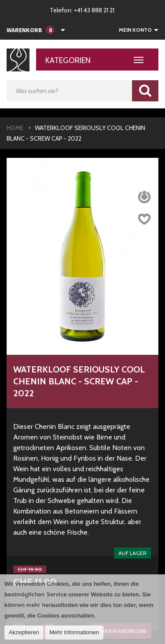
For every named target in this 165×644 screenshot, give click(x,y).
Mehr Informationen (74, 632)
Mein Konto (135, 30)
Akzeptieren (24, 632)
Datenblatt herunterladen (144, 197)
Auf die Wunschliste (144, 219)
